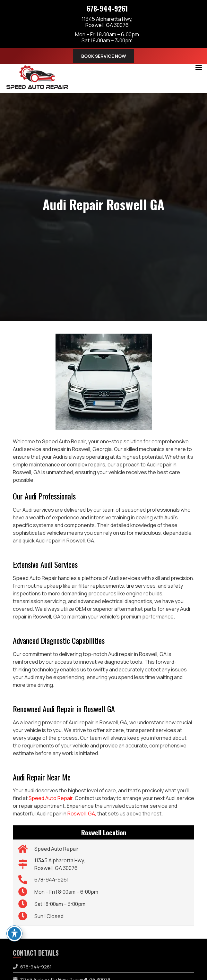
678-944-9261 (107, 8)
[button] (199, 67)
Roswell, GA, (82, 814)
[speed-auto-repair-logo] (37, 77)
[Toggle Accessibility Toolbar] (14, 933)
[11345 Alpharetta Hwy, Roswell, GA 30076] (26, 864)
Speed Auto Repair (51, 798)
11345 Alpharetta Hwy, (107, 22)
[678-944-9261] (26, 880)
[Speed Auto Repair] (26, 849)
